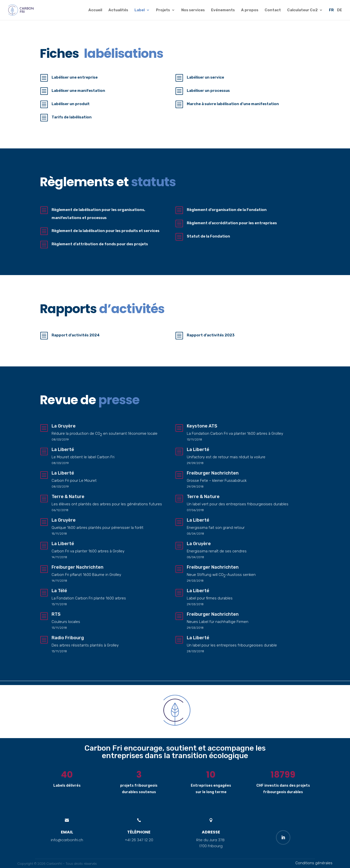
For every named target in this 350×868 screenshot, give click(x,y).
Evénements (223, 10)
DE (339, 10)
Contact (273, 10)
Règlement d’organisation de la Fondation (227, 210)
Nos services (193, 10)
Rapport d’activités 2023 (211, 335)
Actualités (118, 10)
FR (331, 10)
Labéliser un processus (208, 91)
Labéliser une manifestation (78, 91)
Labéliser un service (205, 77)
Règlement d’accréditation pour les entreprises (232, 223)
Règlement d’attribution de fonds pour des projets (100, 244)
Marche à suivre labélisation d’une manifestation (233, 104)
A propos (250, 10)
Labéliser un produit (71, 104)
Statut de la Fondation (208, 236)
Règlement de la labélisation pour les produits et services (106, 231)
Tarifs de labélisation (72, 117)
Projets (163, 10)
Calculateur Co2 (302, 10)
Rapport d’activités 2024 (76, 335)
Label (140, 10)
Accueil (95, 10)
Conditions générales (314, 863)
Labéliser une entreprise (75, 77)
